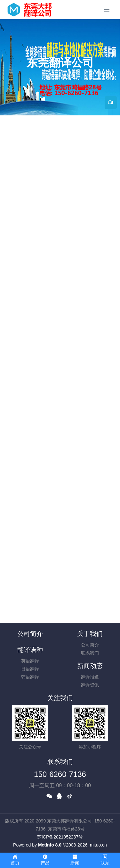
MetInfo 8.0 (50, 845)
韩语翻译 (30, 677)
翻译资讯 (90, 685)
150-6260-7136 (60, 774)
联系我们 (90, 653)
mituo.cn (98, 845)
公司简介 (30, 634)
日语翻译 (30, 669)
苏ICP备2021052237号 (60, 837)
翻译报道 (90, 677)
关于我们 (90, 634)
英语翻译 (30, 661)
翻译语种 (30, 650)
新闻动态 (90, 666)
